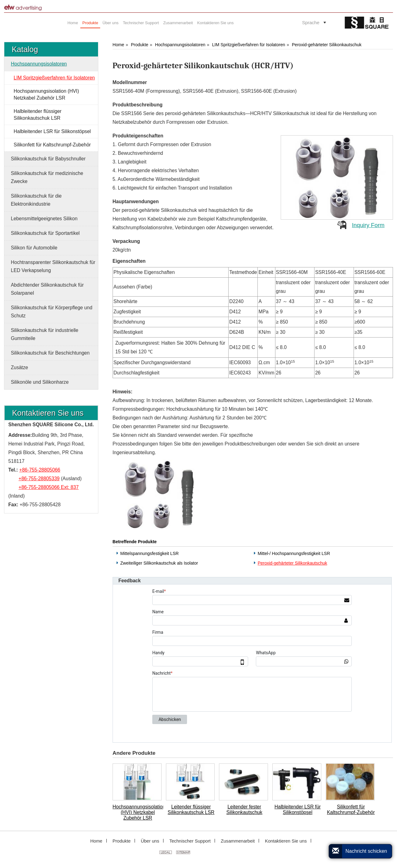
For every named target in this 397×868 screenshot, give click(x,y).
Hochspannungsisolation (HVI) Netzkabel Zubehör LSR (138, 812)
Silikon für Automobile (34, 248)
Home (118, 45)
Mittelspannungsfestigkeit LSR (149, 553)
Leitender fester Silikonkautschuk (244, 810)
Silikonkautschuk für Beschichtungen (50, 353)
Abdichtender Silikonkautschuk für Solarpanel (47, 289)
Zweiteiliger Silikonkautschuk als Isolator (159, 563)
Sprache (311, 22)
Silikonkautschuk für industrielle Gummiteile (45, 334)
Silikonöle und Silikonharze (40, 382)
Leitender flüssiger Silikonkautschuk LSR (191, 810)
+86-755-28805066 (40, 470)
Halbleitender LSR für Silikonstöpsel (298, 810)
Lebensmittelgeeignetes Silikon (44, 219)
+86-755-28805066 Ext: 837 (49, 487)
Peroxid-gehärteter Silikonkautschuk (327, 45)
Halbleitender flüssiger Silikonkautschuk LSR (38, 115)
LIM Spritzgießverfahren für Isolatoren (249, 45)
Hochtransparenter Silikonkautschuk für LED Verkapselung (53, 266)
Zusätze (19, 367)
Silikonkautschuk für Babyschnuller (48, 159)
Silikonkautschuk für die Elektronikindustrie (36, 200)
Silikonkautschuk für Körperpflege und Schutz (52, 312)
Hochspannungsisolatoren (180, 45)
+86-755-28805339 (39, 479)
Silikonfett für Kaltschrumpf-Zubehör (351, 810)
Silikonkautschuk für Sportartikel (45, 233)
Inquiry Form (368, 225)
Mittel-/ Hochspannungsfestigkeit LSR (294, 553)
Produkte (140, 45)
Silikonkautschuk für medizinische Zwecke (47, 177)
